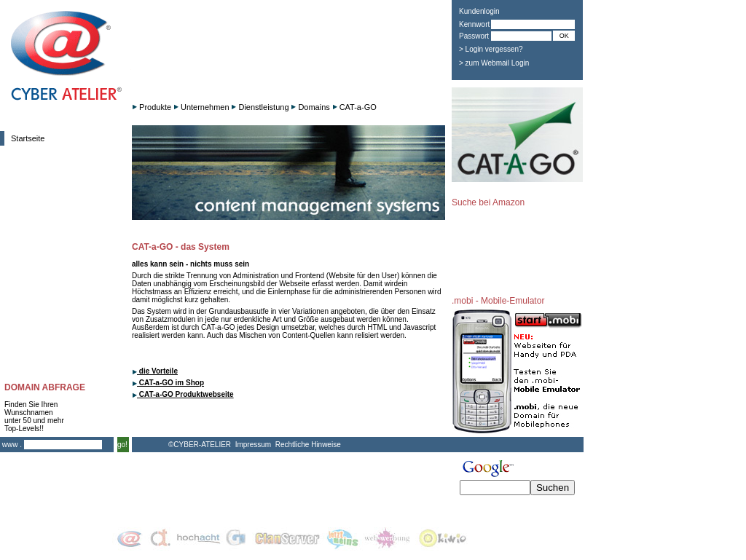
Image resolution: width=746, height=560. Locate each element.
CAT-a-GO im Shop (168, 383)
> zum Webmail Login (494, 63)
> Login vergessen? (491, 49)
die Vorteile (155, 371)
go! (122, 445)
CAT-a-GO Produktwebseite (183, 394)
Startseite (28, 138)
